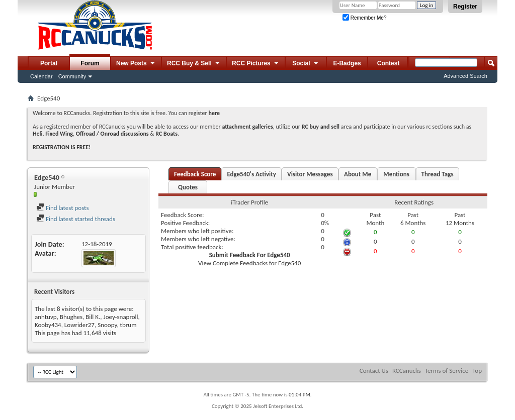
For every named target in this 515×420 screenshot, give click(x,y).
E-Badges (347, 63)
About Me (358, 174)
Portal (49, 63)
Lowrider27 (79, 325)
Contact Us (374, 371)
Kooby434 (48, 325)
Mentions (396, 174)
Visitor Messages (310, 174)
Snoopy (107, 325)
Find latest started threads (76, 219)
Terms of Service (447, 371)
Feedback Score (195, 174)
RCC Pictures (256, 64)
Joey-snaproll (121, 317)
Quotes (188, 187)
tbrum (128, 325)
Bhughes (71, 317)
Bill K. (93, 317)
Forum (90, 63)
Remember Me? (364, 18)
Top (477, 371)
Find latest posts (63, 208)
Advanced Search (465, 76)
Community (72, 76)
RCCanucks (407, 371)
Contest (389, 63)
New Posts (136, 64)
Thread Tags (438, 174)
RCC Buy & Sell (194, 64)
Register (465, 7)
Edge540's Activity (251, 174)
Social (306, 64)
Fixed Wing (59, 134)
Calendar (41, 76)
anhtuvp (46, 317)
